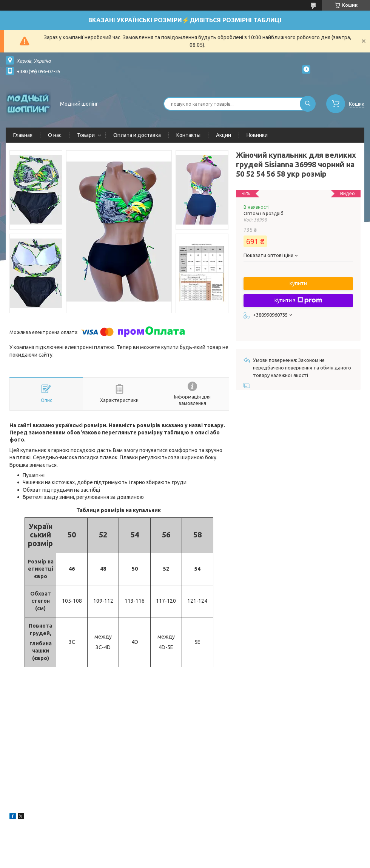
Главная (23, 135)
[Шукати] (308, 104)
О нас (55, 135)
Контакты (188, 135)
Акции (224, 135)
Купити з (298, 300)
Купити (298, 283)
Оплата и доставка (137, 135)
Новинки (257, 135)
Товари (86, 135)
